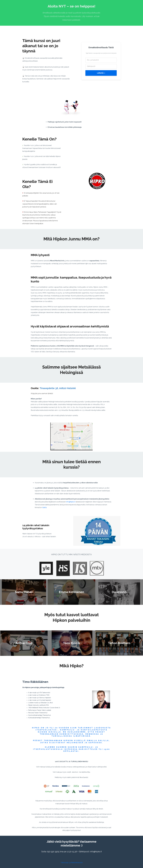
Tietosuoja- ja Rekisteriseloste (72, 863)
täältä (44, 507)
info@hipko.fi (71, 502)
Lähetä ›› (101, 73)
